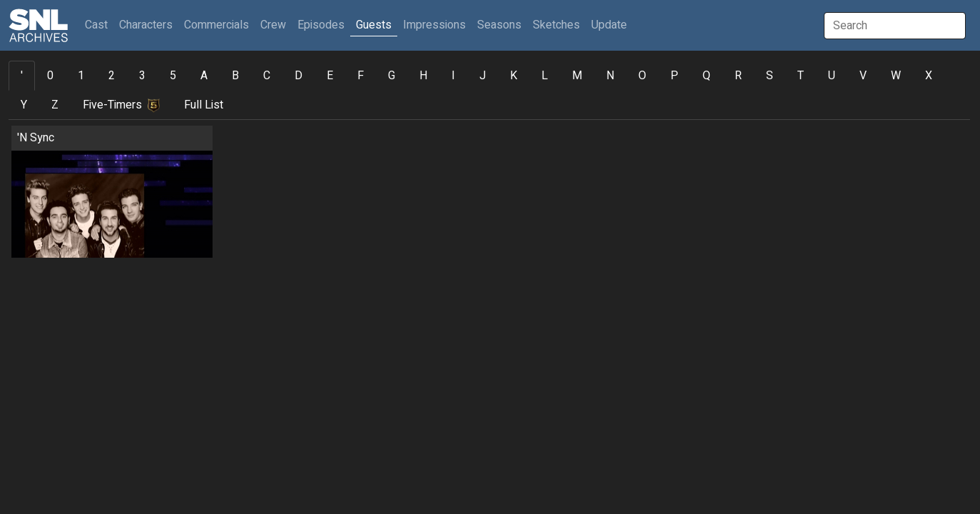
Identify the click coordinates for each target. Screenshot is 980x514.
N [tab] (610, 76)
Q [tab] (706, 76)
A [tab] (204, 76)
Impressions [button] (434, 25)
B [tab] (235, 76)
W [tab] (896, 76)
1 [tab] (81, 76)
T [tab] (801, 76)
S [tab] (770, 76)
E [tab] (330, 76)
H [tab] (423, 76)
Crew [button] (273, 25)
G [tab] (392, 76)
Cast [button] (99, 25)
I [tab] (453, 76)
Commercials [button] (216, 25)
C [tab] (267, 76)
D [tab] (298, 76)
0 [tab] (50, 76)
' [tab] (22, 76)
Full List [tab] (204, 105)
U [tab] (832, 76)
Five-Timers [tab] (121, 105)
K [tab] (514, 76)
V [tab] (863, 76)
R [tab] (738, 76)
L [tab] (545, 76)
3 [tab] (142, 76)
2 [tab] (112, 76)
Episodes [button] (321, 25)
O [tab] (642, 76)
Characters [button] (146, 25)
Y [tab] (24, 105)
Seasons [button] (499, 25)
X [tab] (929, 76)
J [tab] (483, 76)
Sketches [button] (556, 25)
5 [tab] (173, 76)
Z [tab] (55, 105)
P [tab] (674, 76)
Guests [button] (374, 25)
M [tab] (577, 76)
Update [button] (609, 25)
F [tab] (361, 76)
